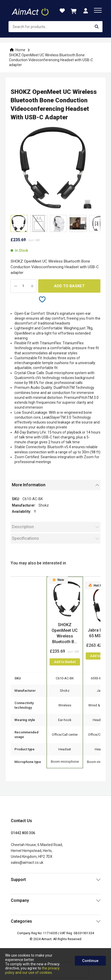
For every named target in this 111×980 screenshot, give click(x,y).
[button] (39, 223)
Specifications (25, 538)
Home (20, 50)
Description (23, 527)
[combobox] (55, 27)
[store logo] (31, 11)
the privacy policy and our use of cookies (32, 970)
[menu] (98, 10)
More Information (29, 485)
